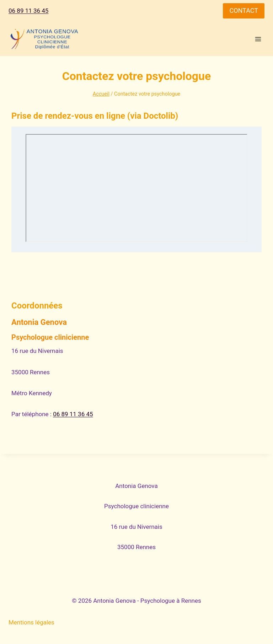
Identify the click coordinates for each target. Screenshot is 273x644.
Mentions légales (31, 622)
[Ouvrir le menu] (258, 39)
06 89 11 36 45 (28, 11)
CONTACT (244, 10)
